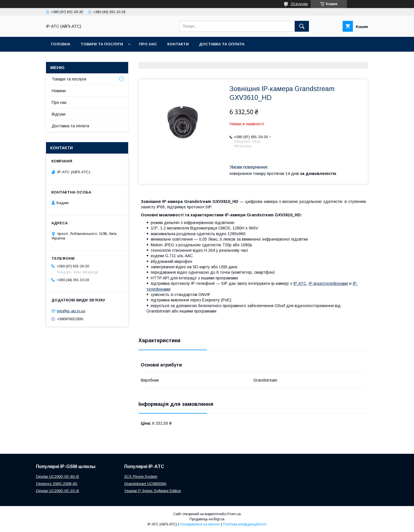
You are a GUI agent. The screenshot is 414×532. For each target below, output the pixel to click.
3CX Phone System (141, 476)
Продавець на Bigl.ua (207, 519)
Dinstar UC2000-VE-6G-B (58, 476)
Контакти (178, 44)
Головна (61, 44)
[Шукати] (302, 26)
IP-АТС (300, 283)
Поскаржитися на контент (200, 524)
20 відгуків (299, 4)
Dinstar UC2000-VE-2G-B (58, 491)
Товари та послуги (102, 44)
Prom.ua (234, 514)
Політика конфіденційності (245, 524)
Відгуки (59, 114)
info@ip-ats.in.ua (71, 311)
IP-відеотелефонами (328, 283)
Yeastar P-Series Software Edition (153, 491)
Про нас (148, 44)
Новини (59, 91)
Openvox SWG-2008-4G (57, 484)
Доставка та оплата (222, 44)
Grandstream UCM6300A (145, 484)
